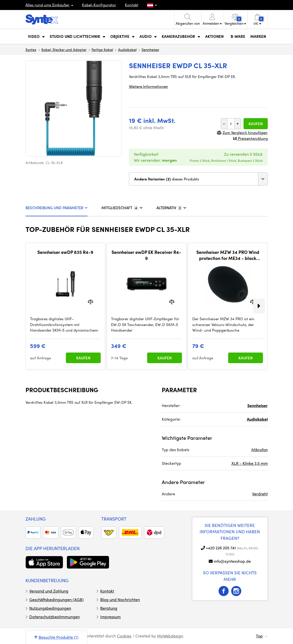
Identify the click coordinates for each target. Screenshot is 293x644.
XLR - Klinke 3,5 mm (250, 463)
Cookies (124, 636)
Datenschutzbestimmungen (55, 617)
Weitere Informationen (149, 86)
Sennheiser (150, 49)
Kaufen (256, 124)
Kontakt (132, 5)
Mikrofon (260, 450)
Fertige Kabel (102, 49)
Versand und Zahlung (49, 591)
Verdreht (260, 494)
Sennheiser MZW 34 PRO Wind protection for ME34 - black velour (228, 255)
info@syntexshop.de (232, 561)
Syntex (31, 49)
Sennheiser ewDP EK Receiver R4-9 (146, 255)
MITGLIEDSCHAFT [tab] (122, 208)
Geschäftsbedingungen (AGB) (57, 599)
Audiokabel (127, 49)
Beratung (109, 608)
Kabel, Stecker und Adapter (64, 49)
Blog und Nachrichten (120, 599)
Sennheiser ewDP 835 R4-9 (65, 252)
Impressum (110, 617)
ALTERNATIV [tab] (171, 208)
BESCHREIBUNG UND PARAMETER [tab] (57, 208)
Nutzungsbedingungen (50, 608)
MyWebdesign (170, 636)
